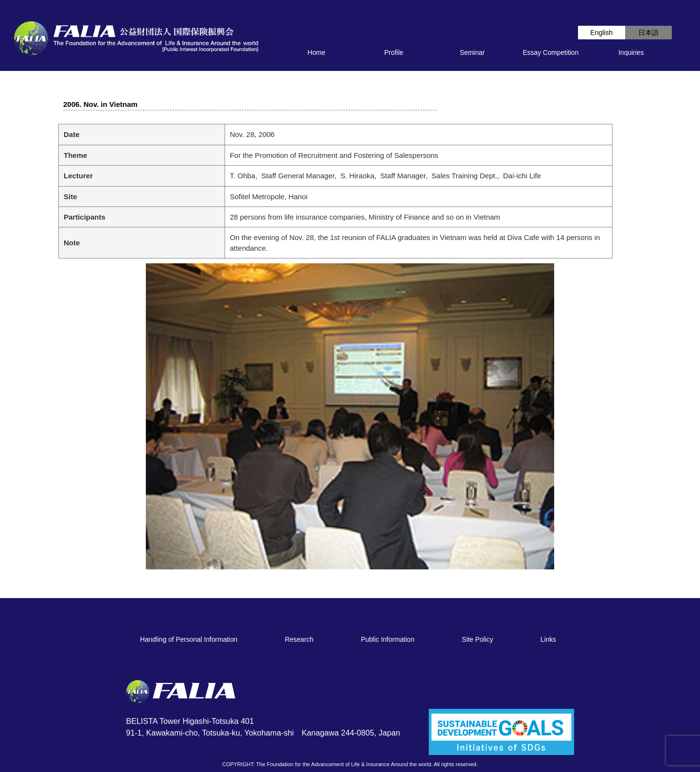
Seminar (472, 53)
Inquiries (631, 53)
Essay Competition (551, 53)
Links (548, 640)
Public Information (387, 640)
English (601, 33)
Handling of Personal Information (189, 640)
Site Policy (477, 640)
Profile (394, 53)
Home (317, 53)
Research (299, 640)
